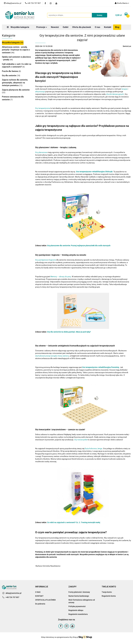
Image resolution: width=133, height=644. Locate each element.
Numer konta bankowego (79, 596)
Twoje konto (107, 592)
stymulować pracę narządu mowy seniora (52, 356)
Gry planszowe (41, 152)
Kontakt (108, 27)
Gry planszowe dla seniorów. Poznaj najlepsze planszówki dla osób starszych (79, 246)
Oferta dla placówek (82, 27)
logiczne (53, 260)
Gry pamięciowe (42, 260)
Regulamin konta (109, 596)
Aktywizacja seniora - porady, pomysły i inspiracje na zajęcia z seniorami (16, 50)
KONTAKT (39, 596)
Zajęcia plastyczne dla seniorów (16, 90)
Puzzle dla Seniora (10, 71)
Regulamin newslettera (78, 614)
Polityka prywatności (77, 606)
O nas (97, 27)
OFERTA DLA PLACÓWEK (45, 600)
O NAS (38, 592)
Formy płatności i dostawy (79, 592)
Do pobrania (40, 604)
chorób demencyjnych (115, 94)
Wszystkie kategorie (18, 27)
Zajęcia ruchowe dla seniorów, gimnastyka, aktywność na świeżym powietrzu (15, 83)
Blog (117, 27)
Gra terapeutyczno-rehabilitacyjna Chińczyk (94, 172)
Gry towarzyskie (81, 440)
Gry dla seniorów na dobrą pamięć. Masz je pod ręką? (69, 332)
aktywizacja (40, 92)
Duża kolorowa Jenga (93, 448)
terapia (124, 89)
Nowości (55, 27)
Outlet (66, 27)
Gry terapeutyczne (43, 108)
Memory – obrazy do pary (61, 277)
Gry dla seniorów (9, 76)
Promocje (42, 27)
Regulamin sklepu (76, 610)
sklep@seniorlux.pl (14, 593)
